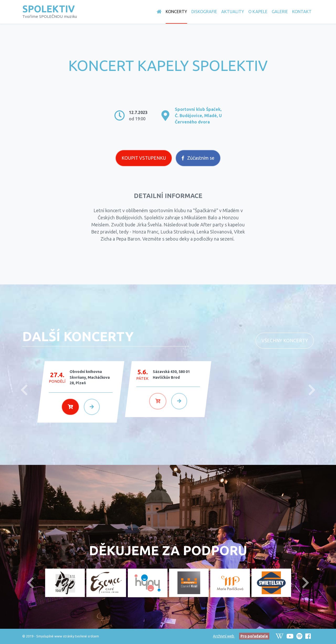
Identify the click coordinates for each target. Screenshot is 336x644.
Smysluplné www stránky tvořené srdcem (68, 636)
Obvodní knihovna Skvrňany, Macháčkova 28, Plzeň (90, 377)
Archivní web (224, 636)
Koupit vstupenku (144, 158)
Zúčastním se (198, 158)
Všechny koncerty (285, 341)
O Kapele (258, 12)
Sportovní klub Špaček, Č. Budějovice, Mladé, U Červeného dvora (198, 116)
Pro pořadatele (254, 636)
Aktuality (233, 12)
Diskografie (204, 12)
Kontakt (302, 12)
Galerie (280, 12)
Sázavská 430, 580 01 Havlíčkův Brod (171, 375)
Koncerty (176, 12)
